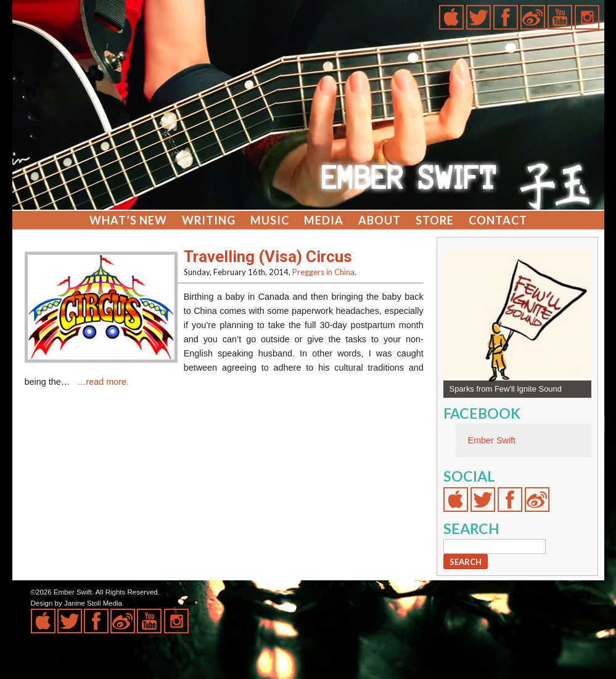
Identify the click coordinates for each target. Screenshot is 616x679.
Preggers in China (323, 272)
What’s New (128, 220)
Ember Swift (492, 440)
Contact (498, 220)
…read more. (103, 382)
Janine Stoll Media (93, 603)
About (380, 220)
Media (324, 220)
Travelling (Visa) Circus (268, 257)
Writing (209, 220)
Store (435, 220)
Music (270, 220)
